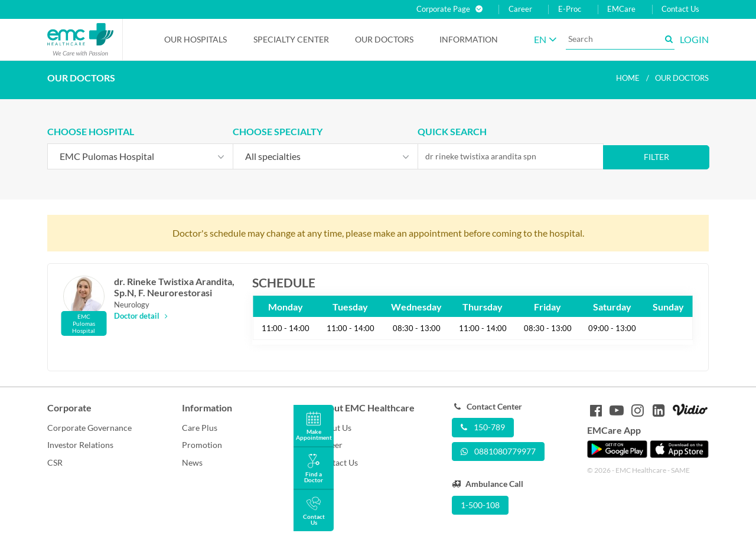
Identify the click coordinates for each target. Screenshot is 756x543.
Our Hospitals (195, 39)
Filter (656, 157)
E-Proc (570, 9)
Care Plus (200, 428)
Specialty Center (291, 39)
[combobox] (140, 156)
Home (628, 78)
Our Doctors (384, 39)
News (192, 462)
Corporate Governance (89, 428)
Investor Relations (80, 445)
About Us (334, 428)
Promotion (202, 445)
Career (520, 9)
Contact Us (680, 9)
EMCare (621, 9)
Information (469, 39)
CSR (55, 462)
